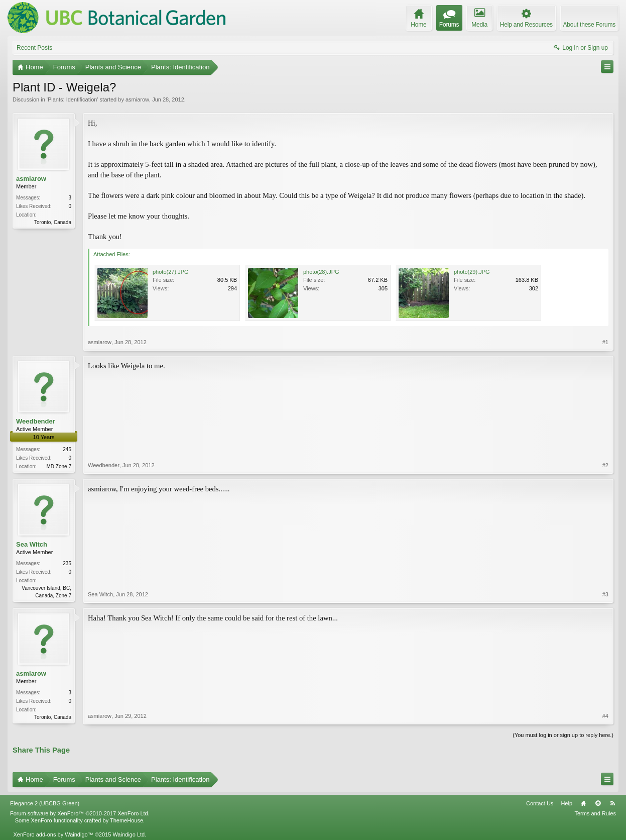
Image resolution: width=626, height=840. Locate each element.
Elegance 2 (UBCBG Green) (45, 803)
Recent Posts (34, 48)
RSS (612, 803)
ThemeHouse (127, 820)
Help (567, 803)
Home (583, 803)
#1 (605, 342)
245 (67, 449)
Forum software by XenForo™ (80, 813)
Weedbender (36, 421)
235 (67, 563)
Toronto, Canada (53, 222)
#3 (605, 594)
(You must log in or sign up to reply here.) (563, 735)
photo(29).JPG (472, 272)
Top (598, 803)
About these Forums (589, 25)
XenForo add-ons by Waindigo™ (53, 834)
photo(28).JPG (321, 272)
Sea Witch (32, 544)
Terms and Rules (595, 813)
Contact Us (540, 803)
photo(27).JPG (171, 272)
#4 (605, 716)
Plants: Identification (72, 99)
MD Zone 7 (59, 466)
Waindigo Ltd (129, 834)
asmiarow (137, 99)
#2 (605, 465)
